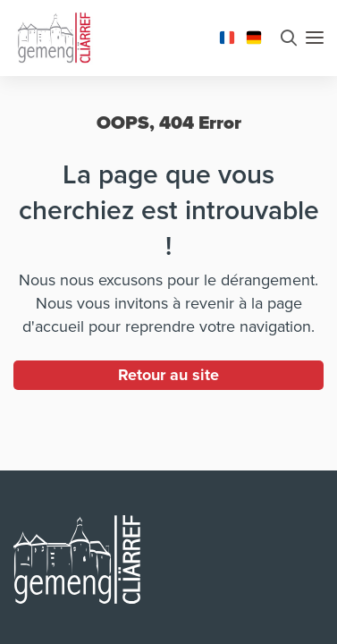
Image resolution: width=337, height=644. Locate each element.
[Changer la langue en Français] (227, 36)
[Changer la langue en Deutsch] (254, 36)
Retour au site (168, 375)
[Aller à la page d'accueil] (54, 36)
